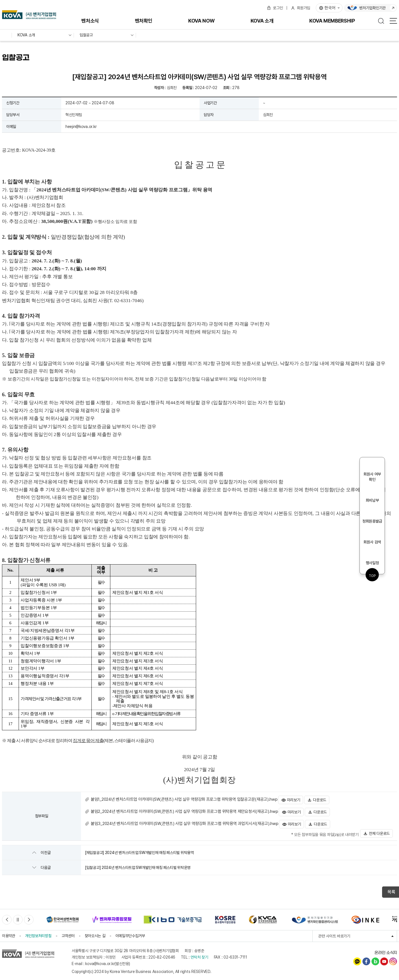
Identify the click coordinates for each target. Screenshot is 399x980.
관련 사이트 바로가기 (358, 933)
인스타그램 (393, 958)
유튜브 (384, 958)
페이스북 (366, 958)
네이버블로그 (375, 958)
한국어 (330, 8)
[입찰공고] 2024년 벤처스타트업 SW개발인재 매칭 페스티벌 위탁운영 (138, 864)
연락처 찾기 (199, 954)
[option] (63, 916)
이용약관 (9, 932)
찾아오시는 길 (95, 932)
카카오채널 (357, 958)
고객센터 (68, 932)
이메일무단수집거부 (130, 932)
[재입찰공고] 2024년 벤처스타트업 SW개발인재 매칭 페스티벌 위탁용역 (139, 849)
